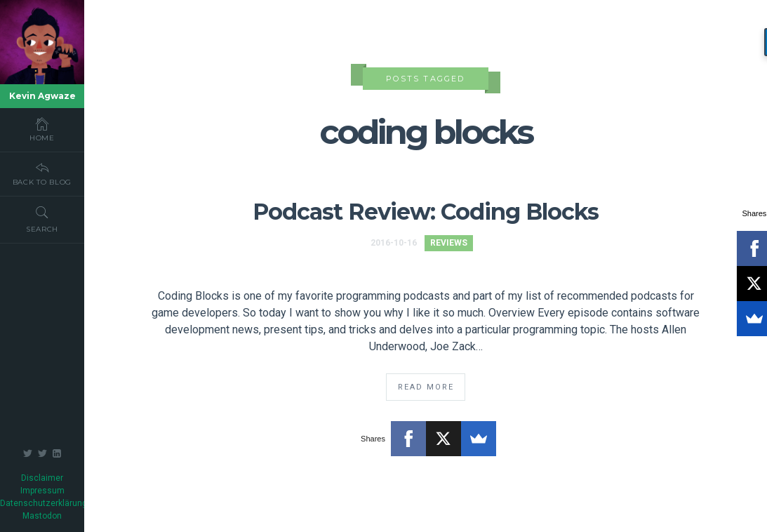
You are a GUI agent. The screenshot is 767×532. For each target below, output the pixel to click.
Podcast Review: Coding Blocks (426, 212)
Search (42, 219)
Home (42, 129)
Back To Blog (42, 173)
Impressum (42, 491)
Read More (426, 387)
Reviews (449, 243)
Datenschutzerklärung (44, 503)
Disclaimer (42, 478)
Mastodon (42, 516)
